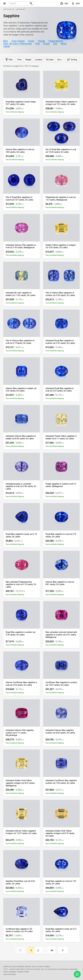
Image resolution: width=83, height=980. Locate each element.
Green (31, 41)
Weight (28, 60)
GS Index (50, 60)
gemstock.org (9, 9)
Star (55, 44)
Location (39, 60)
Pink (38, 44)
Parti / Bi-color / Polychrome (18, 44)
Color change (18, 41)
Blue (6, 41)
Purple (46, 44)
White (64, 44)
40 (52, 950)
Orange (41, 41)
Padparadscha (56, 41)
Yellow (7, 46)
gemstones (21, 9)
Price (20, 60)
